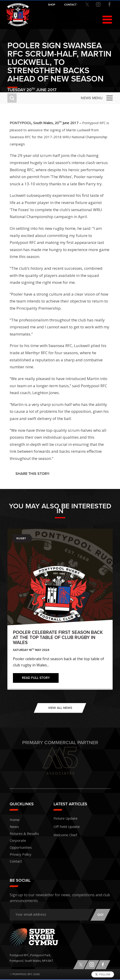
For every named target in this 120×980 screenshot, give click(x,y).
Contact (16, 861)
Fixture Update (66, 818)
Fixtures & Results (24, 833)
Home (15, 820)
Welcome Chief (65, 835)
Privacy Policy (21, 854)
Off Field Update (67, 827)
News (14, 827)
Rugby (21, 538)
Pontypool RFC (18, 15)
